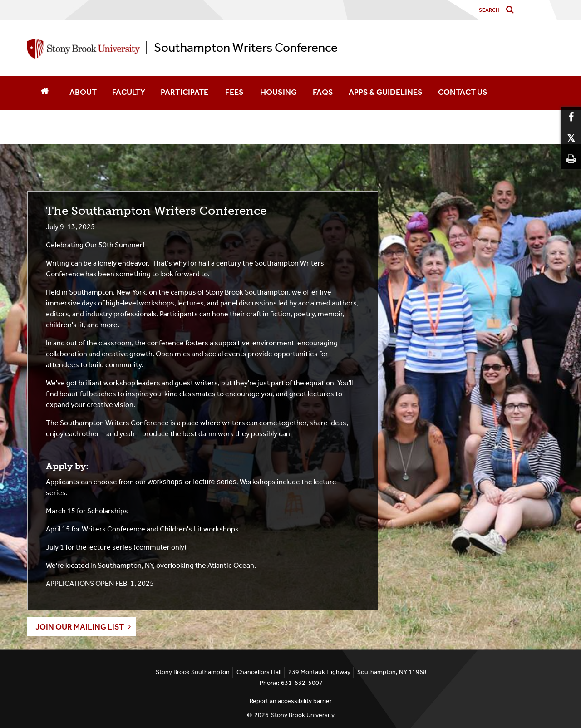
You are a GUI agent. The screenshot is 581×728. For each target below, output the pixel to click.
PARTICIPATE (185, 92)
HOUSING (278, 92)
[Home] (44, 93)
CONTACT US (463, 92)
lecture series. (216, 482)
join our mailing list (80, 627)
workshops (165, 482)
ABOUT (83, 92)
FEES (234, 92)
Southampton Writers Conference (246, 48)
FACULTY (129, 92)
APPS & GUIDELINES (386, 92)
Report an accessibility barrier (291, 701)
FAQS (323, 92)
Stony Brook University (303, 715)
